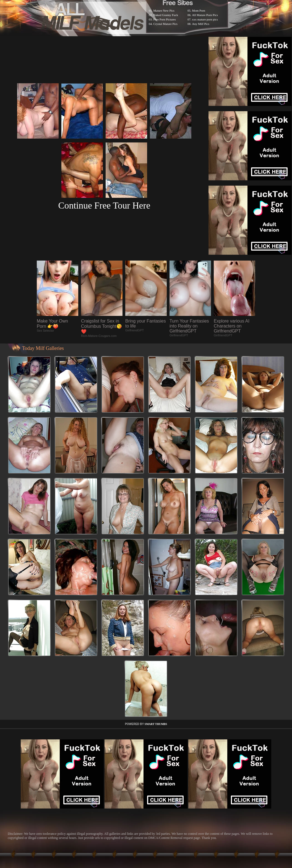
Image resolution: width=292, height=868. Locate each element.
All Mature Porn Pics (205, 15)
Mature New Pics (164, 11)
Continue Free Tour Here (104, 205)
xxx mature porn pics (205, 19)
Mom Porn (199, 11)
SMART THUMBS (156, 724)
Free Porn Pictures (165, 19)
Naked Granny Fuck (166, 15)
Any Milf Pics (201, 24)
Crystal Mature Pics (165, 24)
